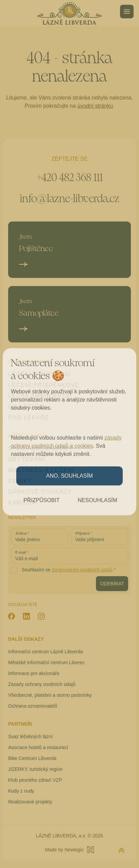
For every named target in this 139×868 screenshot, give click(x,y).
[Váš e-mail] (69, 556)
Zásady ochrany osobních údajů (42, 684)
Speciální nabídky (41, 448)
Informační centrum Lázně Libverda (45, 652)
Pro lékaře (29, 418)
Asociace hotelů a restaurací (38, 747)
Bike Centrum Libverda (32, 758)
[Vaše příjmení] (100, 537)
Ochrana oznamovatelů (33, 706)
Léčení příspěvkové (44, 385)
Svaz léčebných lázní (31, 737)
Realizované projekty (30, 802)
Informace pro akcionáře (34, 673)
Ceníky (20, 481)
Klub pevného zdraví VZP (35, 780)
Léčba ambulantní (40, 396)
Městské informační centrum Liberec (46, 662)
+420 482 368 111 (69, 178)
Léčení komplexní (40, 374)
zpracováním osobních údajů (82, 570)
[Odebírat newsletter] (112, 584)
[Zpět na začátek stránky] (121, 850)
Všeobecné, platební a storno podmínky (50, 695)
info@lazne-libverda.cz (69, 199)
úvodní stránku (95, 106)
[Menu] (127, 12)
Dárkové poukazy (40, 492)
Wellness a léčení (41, 470)
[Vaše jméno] (39, 537)
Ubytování (27, 459)
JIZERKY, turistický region (35, 769)
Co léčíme (26, 407)
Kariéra (22, 503)
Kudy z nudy (21, 791)
